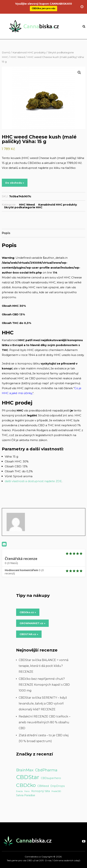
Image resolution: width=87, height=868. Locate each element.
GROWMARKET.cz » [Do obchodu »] (32, 623)
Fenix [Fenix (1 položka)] (27, 791)
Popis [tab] (6, 233)
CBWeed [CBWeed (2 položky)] (43, 786)
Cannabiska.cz (33, 857)
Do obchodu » (15, 183)
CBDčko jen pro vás (43, 6)
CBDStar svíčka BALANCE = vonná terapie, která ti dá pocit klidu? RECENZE (43, 666)
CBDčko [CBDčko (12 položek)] (26, 785)
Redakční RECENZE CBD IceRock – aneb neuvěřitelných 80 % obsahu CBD (45, 722)
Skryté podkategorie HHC (23, 207)
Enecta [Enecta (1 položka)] (19, 791)
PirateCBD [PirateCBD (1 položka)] (56, 791)
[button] (79, 73)
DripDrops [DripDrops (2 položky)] (58, 786)
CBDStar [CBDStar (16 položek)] (28, 777)
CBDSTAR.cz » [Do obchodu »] (29, 634)
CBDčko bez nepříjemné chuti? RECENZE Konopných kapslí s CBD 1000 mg (44, 685)
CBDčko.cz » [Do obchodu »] (28, 612)
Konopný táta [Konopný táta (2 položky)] (41, 791)
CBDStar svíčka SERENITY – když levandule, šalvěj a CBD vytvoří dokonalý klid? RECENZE (43, 703)
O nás (48, 860)
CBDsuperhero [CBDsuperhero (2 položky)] (51, 778)
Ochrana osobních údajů (67, 860)
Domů (6, 52)
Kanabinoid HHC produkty (29, 52)
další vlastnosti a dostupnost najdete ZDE (33, 481)
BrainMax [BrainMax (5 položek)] (25, 770)
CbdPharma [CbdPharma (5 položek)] (46, 770)
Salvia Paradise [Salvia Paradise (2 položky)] (26, 795)
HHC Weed (18, 57)
